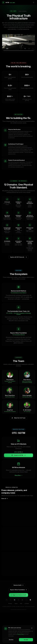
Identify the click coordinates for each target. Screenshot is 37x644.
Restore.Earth (19, 585)
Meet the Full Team (18, 418)
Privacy (10, 604)
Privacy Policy (21, 634)
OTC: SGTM (19, 452)
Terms (16, 604)
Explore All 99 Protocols (19, 257)
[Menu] (34, 2)
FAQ (21, 604)
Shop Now (18, 475)
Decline (11, 640)
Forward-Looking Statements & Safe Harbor (19, 609)
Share (27, 604)
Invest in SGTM (19, 455)
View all (5, 499)
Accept (26, 640)
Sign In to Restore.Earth (18, 595)
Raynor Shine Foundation (18, 590)
